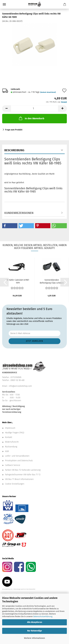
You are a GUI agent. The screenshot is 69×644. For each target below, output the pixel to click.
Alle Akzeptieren (35, 622)
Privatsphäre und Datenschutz (19, 461)
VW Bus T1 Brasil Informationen (19, 479)
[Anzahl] (34, 108)
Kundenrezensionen (19, 213)
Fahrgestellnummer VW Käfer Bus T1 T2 (23, 475)
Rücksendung (11, 447)
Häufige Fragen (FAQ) (15, 433)
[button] (6, 108)
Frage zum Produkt (14, 130)
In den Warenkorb (31, 118)
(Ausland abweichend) (48, 92)
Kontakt (9, 437)
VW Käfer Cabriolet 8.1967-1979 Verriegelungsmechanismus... (18, 282)
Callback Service (13, 465)
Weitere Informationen (34, 638)
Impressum (10, 428)
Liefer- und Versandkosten (17, 456)
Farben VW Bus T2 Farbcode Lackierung (23, 470)
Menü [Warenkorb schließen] (4, 4)
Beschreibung (14, 150)
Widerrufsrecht (12, 442)
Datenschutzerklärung (43, 616)
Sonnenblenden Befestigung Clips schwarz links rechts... (52, 282)
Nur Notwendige (35, 631)
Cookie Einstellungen (15, 484)
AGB (7, 451)
